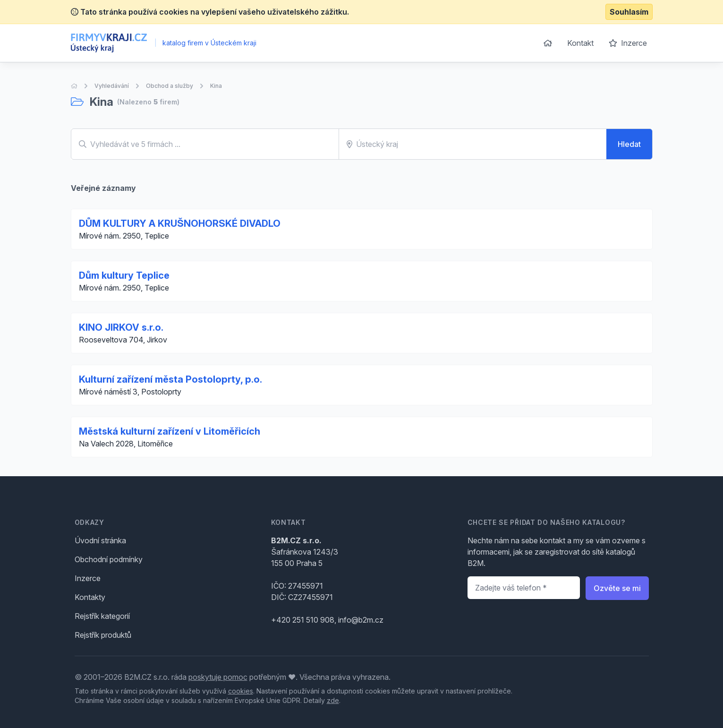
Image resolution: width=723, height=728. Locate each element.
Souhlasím (629, 12)
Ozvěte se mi (617, 588)
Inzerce (628, 43)
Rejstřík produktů (103, 635)
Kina (216, 86)
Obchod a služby (170, 86)
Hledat (629, 144)
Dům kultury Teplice (124, 275)
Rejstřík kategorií (102, 616)
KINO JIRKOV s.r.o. (121, 327)
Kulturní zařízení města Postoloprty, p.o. (170, 379)
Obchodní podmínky (109, 559)
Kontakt (580, 43)
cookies (241, 691)
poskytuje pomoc (218, 677)
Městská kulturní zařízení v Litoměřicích (170, 431)
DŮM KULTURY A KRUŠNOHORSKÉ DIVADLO (180, 223)
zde (333, 700)
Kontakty (90, 597)
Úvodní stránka (100, 540)
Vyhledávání (112, 86)
